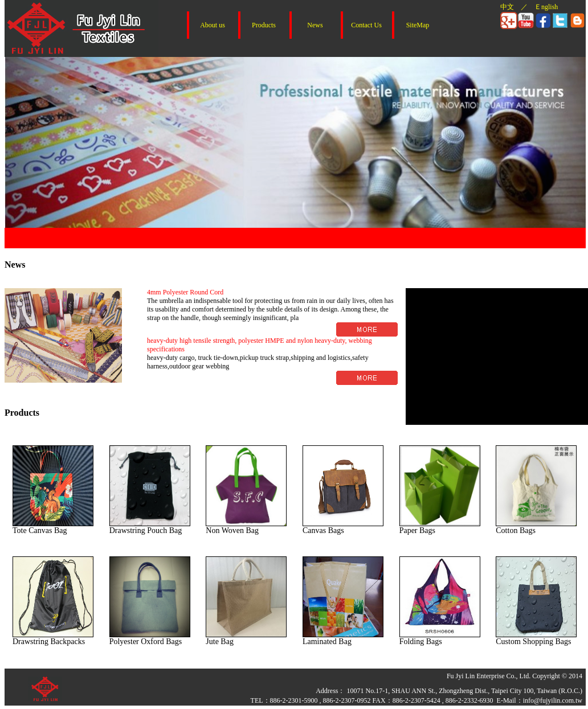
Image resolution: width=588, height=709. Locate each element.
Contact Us (366, 25)
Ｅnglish (546, 7)
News (315, 25)
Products (264, 25)
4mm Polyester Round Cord (185, 292)
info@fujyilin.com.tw (553, 700)
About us (213, 25)
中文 (507, 7)
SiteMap (418, 25)
